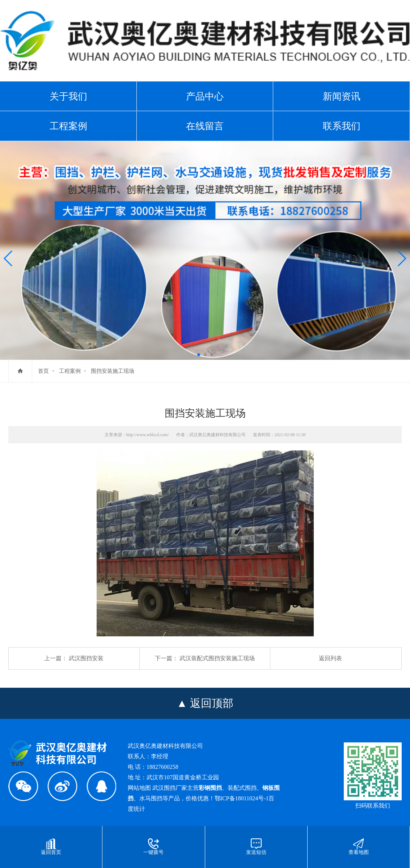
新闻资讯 (342, 96)
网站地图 (139, 788)
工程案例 (68, 126)
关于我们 (68, 96)
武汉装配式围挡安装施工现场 (217, 658)
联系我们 (342, 126)
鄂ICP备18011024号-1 (242, 798)
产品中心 (205, 96)
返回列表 (330, 658)
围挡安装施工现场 (113, 371)
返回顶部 (212, 703)
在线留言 (205, 126)
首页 (43, 371)
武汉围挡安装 (86, 658)
